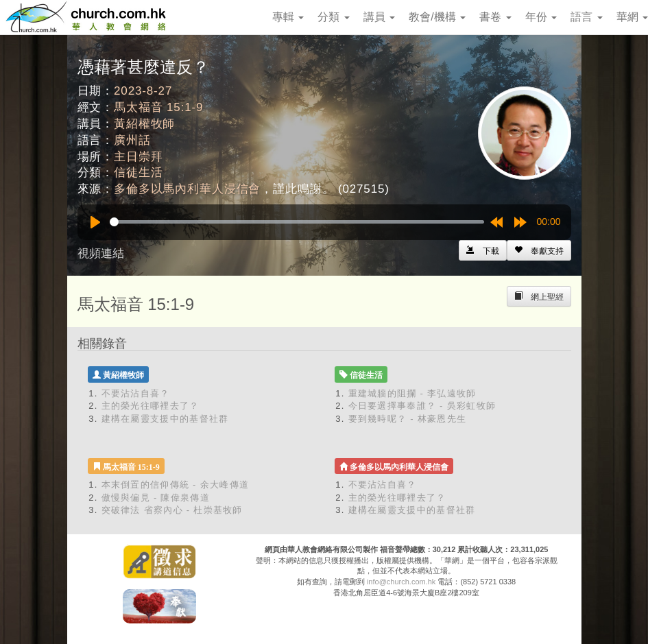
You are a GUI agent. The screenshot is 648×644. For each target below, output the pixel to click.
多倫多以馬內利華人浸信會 (187, 189)
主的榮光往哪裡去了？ (151, 406)
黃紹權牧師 (144, 124)
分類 (333, 17)
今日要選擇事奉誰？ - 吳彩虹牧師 (422, 406)
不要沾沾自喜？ (136, 393)
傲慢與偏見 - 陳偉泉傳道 (156, 498)
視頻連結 (101, 253)
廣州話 (132, 140)
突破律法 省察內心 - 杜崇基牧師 (172, 510)
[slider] (297, 222)
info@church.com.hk (401, 582)
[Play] (95, 222)
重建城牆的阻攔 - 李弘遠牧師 (412, 393)
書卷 (495, 17)
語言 (586, 17)
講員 (379, 17)
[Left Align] (539, 250)
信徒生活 (138, 172)
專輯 (288, 17)
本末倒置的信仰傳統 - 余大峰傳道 (176, 485)
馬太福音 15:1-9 (158, 107)
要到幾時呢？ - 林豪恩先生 (408, 419)
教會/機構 (437, 17)
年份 (541, 17)
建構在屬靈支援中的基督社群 (165, 419)
